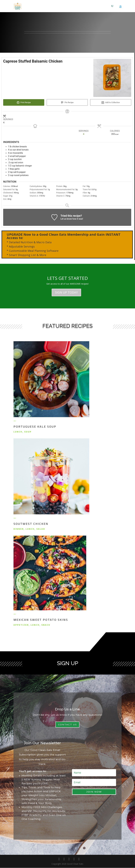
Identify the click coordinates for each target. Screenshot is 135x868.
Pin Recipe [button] (67, 103)
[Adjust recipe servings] (84, 134)
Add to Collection (111, 103)
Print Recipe (24, 103)
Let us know (66, 219)
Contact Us (67, 725)
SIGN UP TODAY (66, 293)
